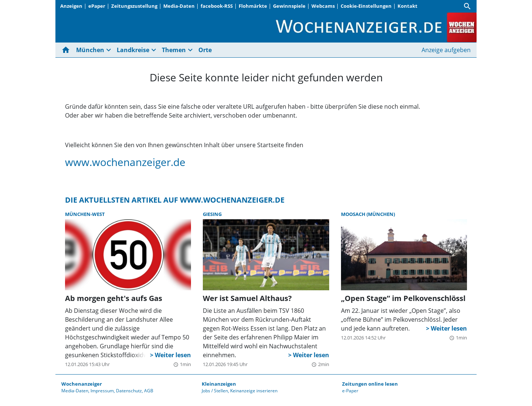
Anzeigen (71, 6)
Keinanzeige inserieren (254, 391)
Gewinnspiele (289, 6)
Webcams (323, 6)
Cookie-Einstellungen (366, 6)
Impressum (102, 391)
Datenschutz (129, 391)
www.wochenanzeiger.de (125, 162)
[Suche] (467, 6)
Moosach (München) (368, 214)
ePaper (97, 6)
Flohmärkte (253, 6)
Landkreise (133, 50)
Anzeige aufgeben (446, 50)
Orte (205, 50)
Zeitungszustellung (134, 6)
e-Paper (350, 391)
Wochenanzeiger (82, 384)
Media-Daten (179, 6)
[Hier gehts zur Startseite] (67, 50)
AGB (149, 391)
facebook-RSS (217, 6)
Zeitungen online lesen (370, 384)
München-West (85, 214)
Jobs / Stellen (215, 391)
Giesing (212, 214)
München (90, 50)
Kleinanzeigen (219, 384)
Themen (174, 50)
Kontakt (407, 6)
